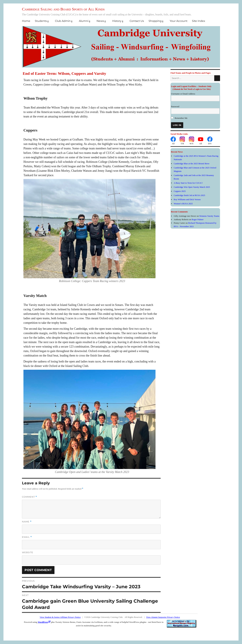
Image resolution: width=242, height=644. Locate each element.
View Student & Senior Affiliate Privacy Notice (60, 617)
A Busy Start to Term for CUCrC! (188, 183)
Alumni (84, 21)
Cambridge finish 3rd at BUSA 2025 (189, 195)
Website (28, 552)
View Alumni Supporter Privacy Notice (163, 617)
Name (27, 522)
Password (175, 106)
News (100, 21)
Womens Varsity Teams (209, 216)
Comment (29, 497)
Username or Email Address (183, 94)
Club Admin (63, 21)
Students (41, 21)
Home (26, 21)
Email (27, 537)
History (117, 21)
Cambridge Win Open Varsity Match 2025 (192, 187)
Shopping (155, 21)
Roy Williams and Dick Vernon (187, 199)
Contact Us (137, 21)
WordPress (43, 622)
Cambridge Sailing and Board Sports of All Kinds (63, 9)
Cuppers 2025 (180, 191)
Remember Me (179, 118)
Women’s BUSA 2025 (183, 204)
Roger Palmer (198, 219)
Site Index (199, 21)
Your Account (179, 21)
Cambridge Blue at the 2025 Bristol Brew (192, 164)
